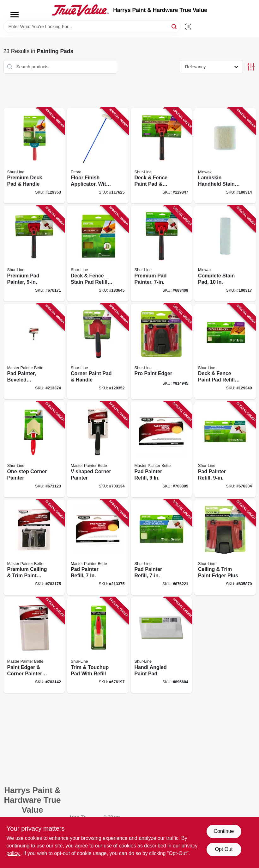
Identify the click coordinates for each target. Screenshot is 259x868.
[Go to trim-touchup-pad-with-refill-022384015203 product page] (98, 645)
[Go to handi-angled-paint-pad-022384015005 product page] (162, 645)
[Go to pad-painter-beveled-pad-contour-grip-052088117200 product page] (34, 352)
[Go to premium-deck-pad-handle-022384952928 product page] (34, 156)
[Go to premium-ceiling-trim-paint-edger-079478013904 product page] (34, 547)
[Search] (175, 26)
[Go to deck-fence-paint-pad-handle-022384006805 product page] (162, 156)
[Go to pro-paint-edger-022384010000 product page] (162, 352)
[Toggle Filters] (251, 67)
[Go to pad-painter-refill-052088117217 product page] (98, 547)
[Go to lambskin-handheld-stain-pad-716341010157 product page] (225, 156)
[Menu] (15, 15)
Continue (224, 831)
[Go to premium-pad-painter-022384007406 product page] (162, 254)
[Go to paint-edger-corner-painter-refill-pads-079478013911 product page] (34, 645)
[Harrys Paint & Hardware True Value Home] (80, 10)
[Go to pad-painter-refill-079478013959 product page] (162, 449)
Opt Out (224, 849)
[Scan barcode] (188, 27)
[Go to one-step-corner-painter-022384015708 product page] (34, 449)
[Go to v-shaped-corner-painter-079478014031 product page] (98, 449)
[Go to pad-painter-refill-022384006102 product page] (162, 547)
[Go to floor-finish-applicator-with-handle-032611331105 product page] (98, 156)
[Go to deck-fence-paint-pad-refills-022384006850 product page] (225, 352)
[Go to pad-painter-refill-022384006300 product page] (225, 449)
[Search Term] (92, 27)
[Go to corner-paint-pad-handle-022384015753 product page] (98, 352)
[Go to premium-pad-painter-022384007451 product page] (34, 254)
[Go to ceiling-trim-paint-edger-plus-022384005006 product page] (225, 547)
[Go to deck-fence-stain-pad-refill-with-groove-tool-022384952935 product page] (98, 254)
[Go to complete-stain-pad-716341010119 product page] (225, 254)
